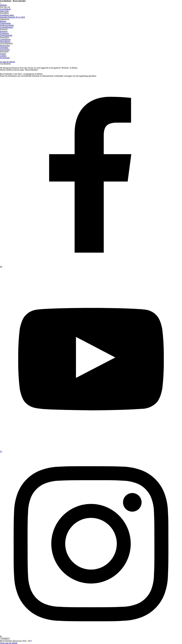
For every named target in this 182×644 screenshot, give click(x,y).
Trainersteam (5, 23)
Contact (3, 56)
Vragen (3, 54)
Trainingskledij (6, 35)
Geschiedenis (5, 9)
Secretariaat (5, 58)
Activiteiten (5, 50)
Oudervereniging (7, 25)
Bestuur (3, 21)
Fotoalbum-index (7, 15)
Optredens (4, 48)
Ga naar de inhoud (7, 62)
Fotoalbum (5, 639)
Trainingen (4, 33)
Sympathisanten (6, 27)
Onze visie (4, 11)
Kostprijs (4, 31)
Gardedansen (5, 39)
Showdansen (5, 41)
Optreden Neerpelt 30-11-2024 (12, 17)
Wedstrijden (5, 46)
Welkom (3, 5)
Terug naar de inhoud (9, 643)
